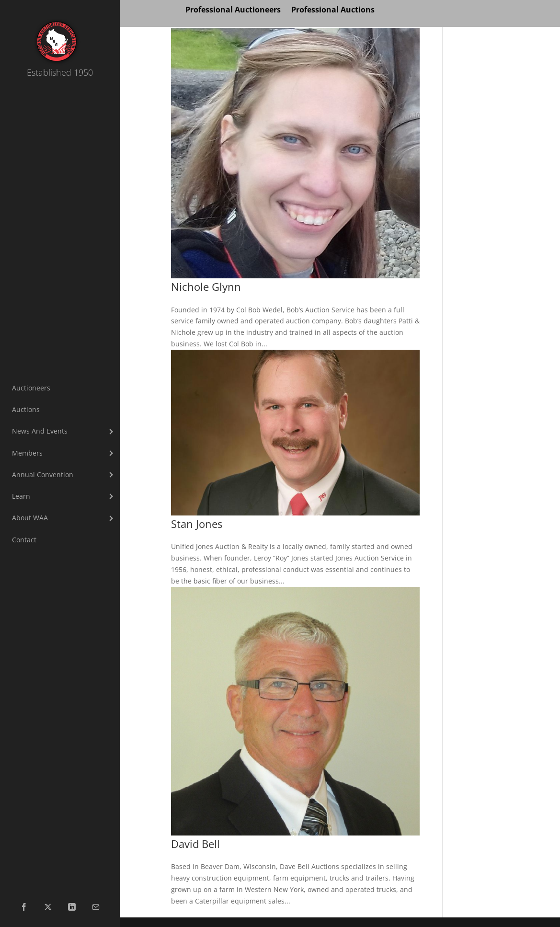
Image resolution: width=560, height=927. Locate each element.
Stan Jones (197, 524)
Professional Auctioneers (233, 11)
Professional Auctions (333, 11)
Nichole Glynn (206, 287)
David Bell (195, 844)
